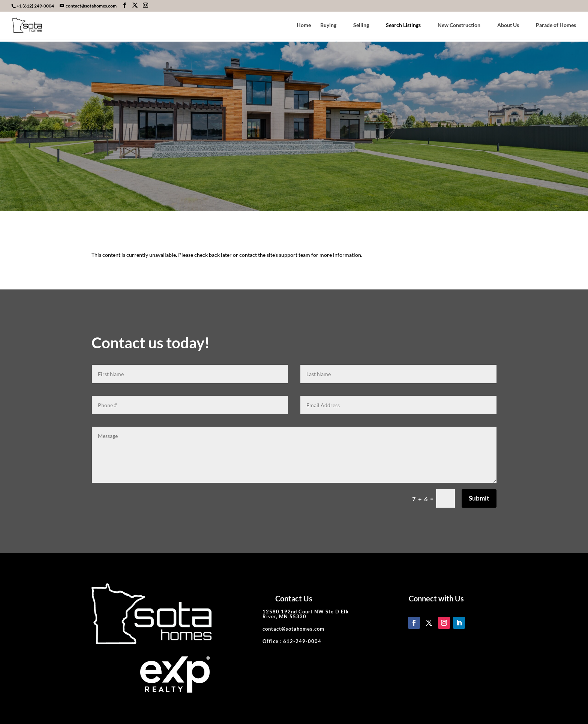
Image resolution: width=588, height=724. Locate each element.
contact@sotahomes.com (293, 629)
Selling (361, 25)
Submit (479, 498)
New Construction (459, 25)
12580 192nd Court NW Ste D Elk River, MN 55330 (306, 614)
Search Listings (403, 25)
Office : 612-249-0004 (292, 641)
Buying (328, 25)
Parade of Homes (556, 25)
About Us (508, 25)
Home (304, 25)
